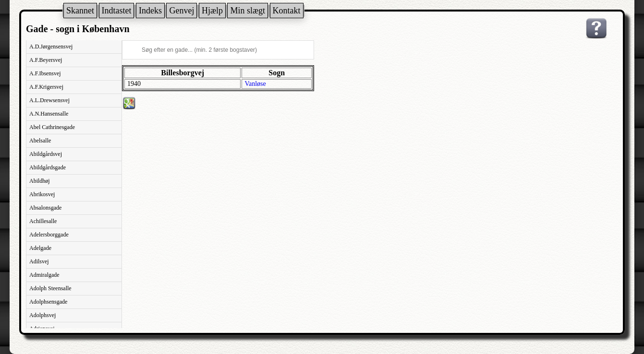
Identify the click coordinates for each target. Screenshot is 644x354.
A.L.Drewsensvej (49, 100)
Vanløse (255, 84)
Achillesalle (43, 221)
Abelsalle (40, 141)
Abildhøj (40, 181)
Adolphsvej (43, 315)
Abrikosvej (42, 194)
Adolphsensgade (48, 302)
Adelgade (40, 248)
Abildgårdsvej (46, 154)
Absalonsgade (45, 208)
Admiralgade (44, 275)
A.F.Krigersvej (46, 87)
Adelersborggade (49, 235)
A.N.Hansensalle (49, 114)
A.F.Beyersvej (46, 60)
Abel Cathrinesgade (52, 127)
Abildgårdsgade (48, 167)
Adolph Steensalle (50, 288)
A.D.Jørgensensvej (51, 47)
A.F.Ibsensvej (45, 73)
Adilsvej (39, 261)
